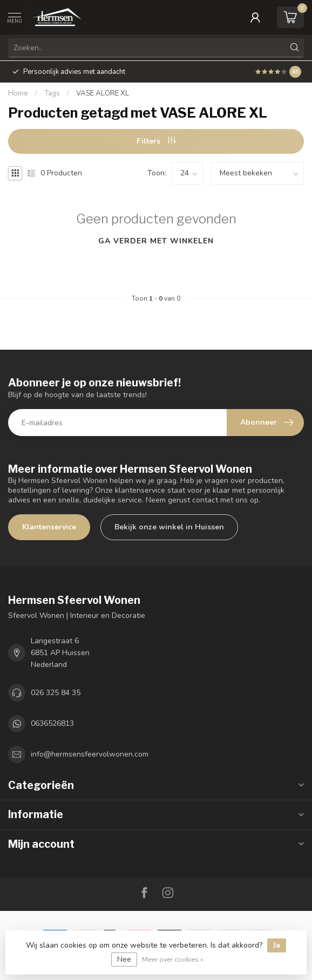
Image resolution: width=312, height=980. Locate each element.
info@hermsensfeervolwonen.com (90, 754)
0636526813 (52, 723)
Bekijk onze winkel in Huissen (169, 527)
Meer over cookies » (173, 959)
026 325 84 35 (56, 693)
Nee (124, 959)
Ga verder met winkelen (156, 241)
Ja (277, 945)
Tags (52, 93)
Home (18, 93)
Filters (156, 141)
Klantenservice (49, 527)
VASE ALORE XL (103, 93)
